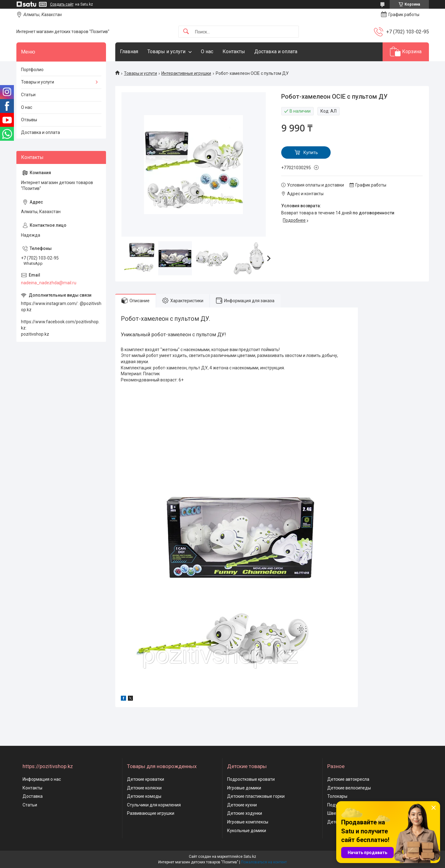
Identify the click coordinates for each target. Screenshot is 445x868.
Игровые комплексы (248, 822)
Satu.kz (250, 857)
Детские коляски (144, 788)
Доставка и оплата (276, 52)
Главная (129, 52)
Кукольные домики (247, 831)
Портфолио (32, 70)
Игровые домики (244, 788)
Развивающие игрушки (151, 813)
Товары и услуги (166, 52)
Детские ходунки (245, 813)
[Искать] (186, 32)
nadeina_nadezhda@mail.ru (49, 283)
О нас (207, 52)
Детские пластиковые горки (256, 796)
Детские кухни (242, 805)
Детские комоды (144, 796)
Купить (311, 153)
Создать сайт (62, 4)
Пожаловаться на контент (264, 862)
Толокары (337, 796)
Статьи (28, 95)
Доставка (33, 796)
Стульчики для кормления (154, 805)
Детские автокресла (348, 779)
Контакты (234, 52)
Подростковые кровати (251, 779)
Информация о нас (42, 779)
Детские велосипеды (349, 788)
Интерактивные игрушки (186, 73)
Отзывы (29, 120)
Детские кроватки (146, 779)
